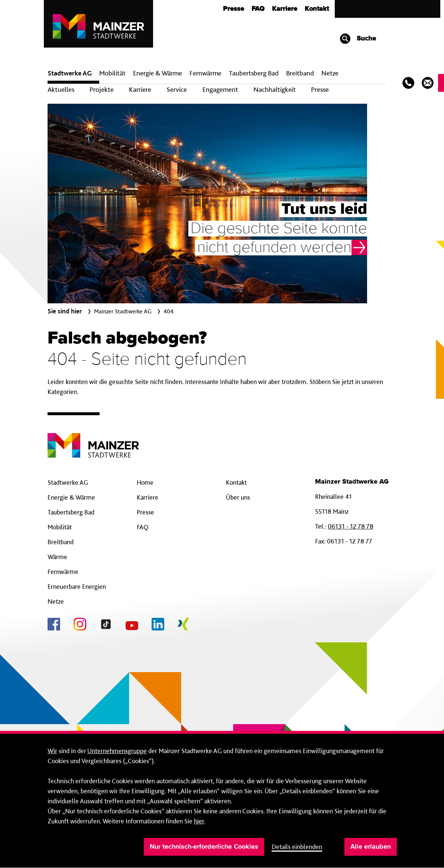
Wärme (57, 557)
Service (177, 89)
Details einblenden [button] (297, 847)
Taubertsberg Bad (254, 73)
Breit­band (300, 73)
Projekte (102, 89)
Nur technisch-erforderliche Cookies (204, 847)
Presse (234, 9)
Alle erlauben (371, 847)
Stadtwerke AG (70, 73)
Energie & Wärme (158, 73)
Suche (358, 39)
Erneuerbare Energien (77, 586)
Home (145, 482)
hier (199, 821)
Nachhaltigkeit (275, 89)
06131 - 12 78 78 (351, 526)
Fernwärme (63, 572)
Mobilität (112, 73)
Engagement (220, 89)
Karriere (285, 9)
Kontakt (317, 9)
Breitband (61, 542)
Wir (52, 751)
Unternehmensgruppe (117, 751)
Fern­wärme (205, 73)
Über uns (238, 497)
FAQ (258, 9)
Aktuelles (61, 89)
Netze (330, 73)
